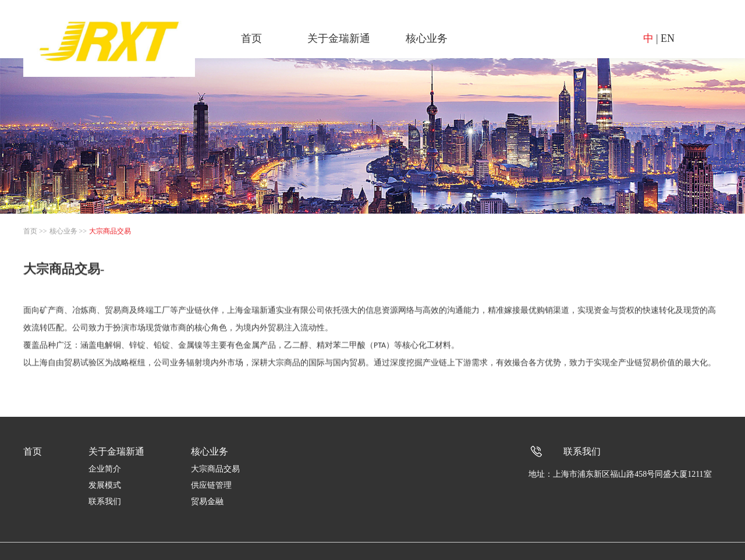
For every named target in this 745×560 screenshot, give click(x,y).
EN (668, 38)
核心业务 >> (68, 231)
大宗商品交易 (110, 231)
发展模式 (105, 485)
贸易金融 (207, 501)
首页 (251, 38)
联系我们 (105, 501)
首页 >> (35, 231)
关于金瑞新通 (339, 38)
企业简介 (105, 469)
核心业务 (427, 38)
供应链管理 (211, 485)
